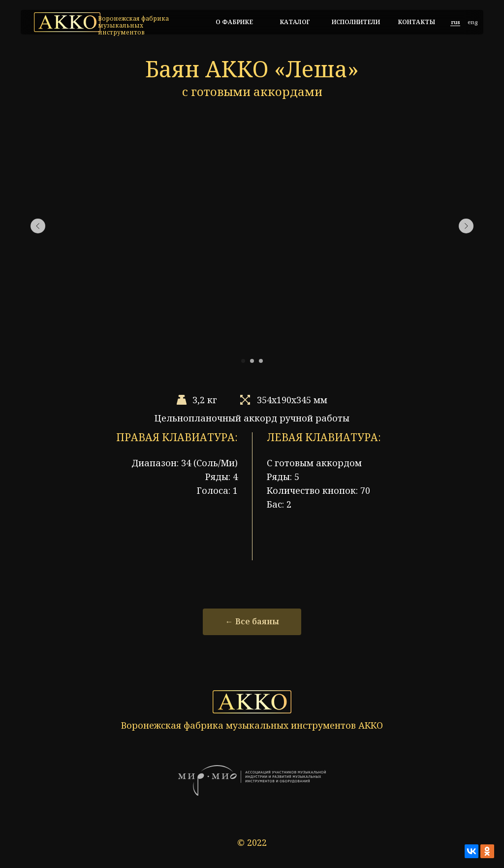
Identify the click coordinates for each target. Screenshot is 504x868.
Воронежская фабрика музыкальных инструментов (133, 25)
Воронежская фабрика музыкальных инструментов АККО (252, 725)
